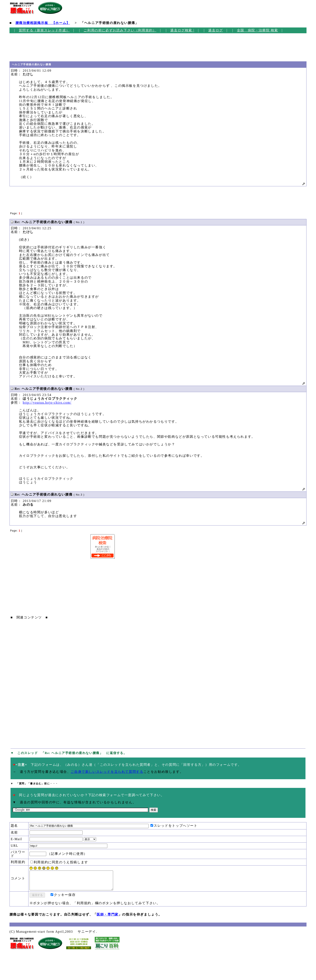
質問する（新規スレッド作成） (44, 30)
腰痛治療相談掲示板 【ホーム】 (43, 23)
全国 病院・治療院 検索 (257, 30)
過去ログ (215, 30)
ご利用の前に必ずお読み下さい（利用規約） (120, 30)
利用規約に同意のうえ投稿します (59, 862)
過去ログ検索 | (182, 30)
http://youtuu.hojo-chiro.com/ (47, 403)
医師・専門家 (108, 918)
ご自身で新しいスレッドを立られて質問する (107, 772)
